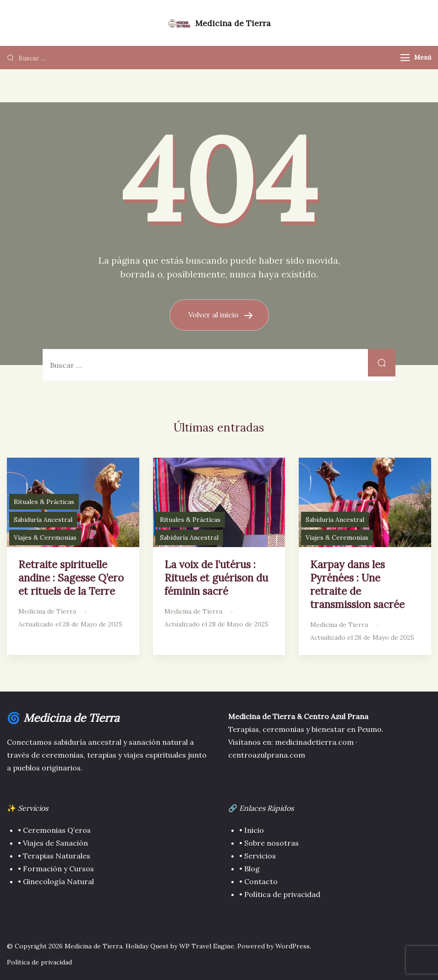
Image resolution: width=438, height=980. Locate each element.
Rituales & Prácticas (44, 502)
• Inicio (252, 830)
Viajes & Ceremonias (45, 537)
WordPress (293, 946)
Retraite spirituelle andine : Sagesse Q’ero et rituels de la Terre (71, 578)
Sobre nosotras (271, 843)
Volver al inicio (214, 315)
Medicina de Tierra (233, 23)
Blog (252, 869)
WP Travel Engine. (207, 946)
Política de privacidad (281, 894)
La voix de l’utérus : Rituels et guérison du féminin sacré (216, 578)
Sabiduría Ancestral (43, 520)
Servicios (260, 856)
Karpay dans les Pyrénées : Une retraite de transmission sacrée (357, 584)
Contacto (261, 881)
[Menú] (405, 58)
